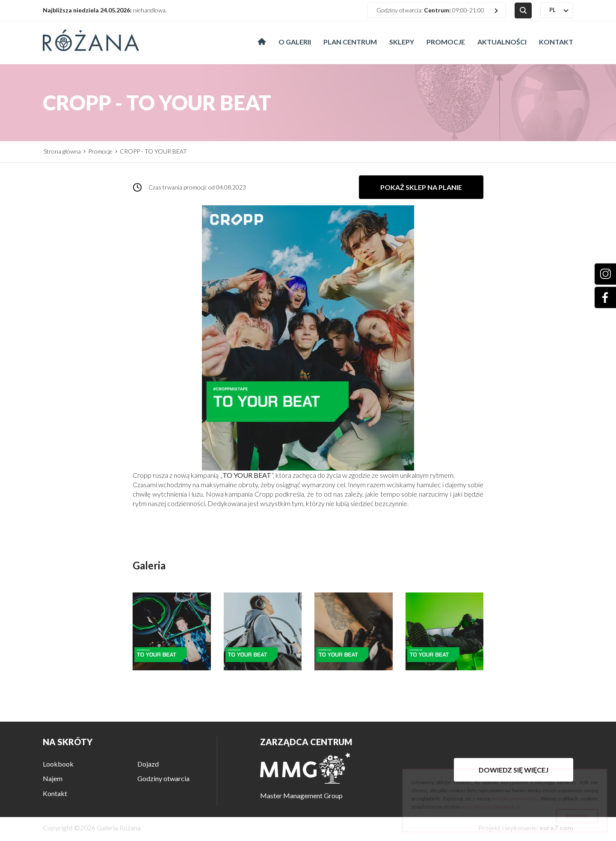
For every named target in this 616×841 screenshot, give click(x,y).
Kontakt (556, 42)
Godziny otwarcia (163, 778)
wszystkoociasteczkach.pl (490, 807)
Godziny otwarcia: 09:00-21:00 (430, 10)
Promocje (446, 42)
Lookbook (58, 764)
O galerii (295, 42)
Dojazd (148, 764)
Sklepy (402, 42)
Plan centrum (350, 42)
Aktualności (502, 42)
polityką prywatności (515, 798)
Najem (53, 778)
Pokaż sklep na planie (421, 187)
